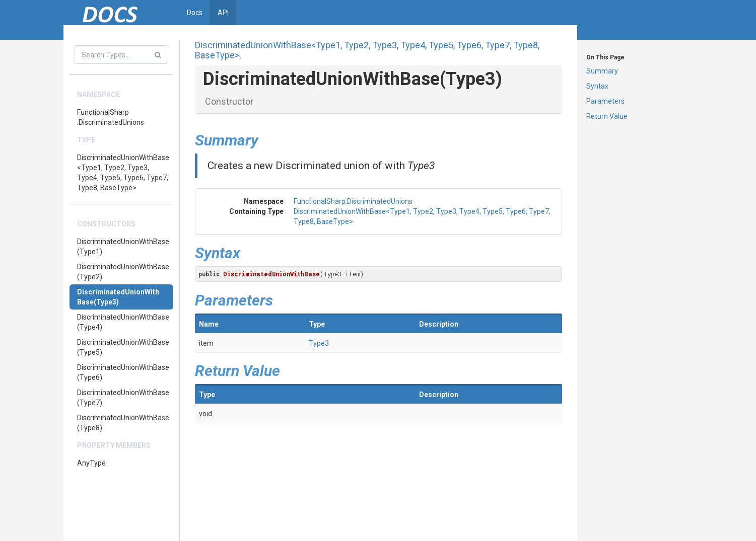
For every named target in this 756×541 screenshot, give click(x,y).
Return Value (607, 116)
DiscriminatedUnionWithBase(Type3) (118, 297)
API (223, 13)
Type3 (319, 343)
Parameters (605, 101)
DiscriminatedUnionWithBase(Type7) (123, 398)
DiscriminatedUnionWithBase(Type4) (123, 322)
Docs (195, 13)
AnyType (91, 463)
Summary (602, 71)
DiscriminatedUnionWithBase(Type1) (123, 247)
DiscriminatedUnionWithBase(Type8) (123, 423)
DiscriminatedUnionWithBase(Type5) (123, 347)
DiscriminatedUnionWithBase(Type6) (123, 372)
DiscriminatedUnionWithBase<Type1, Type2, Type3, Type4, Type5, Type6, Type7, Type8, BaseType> (123, 173)
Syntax (597, 86)
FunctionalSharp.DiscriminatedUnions (111, 117)
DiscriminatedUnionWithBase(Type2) (123, 272)
